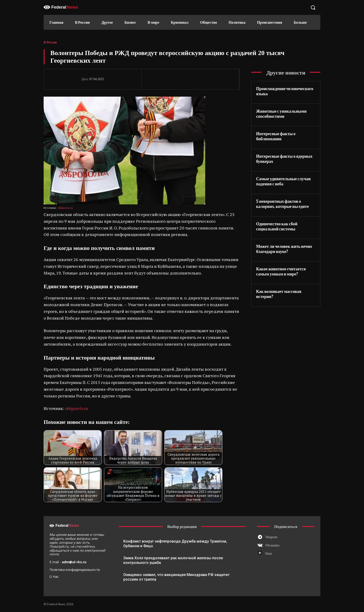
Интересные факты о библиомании (276, 136)
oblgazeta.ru (65, 208)
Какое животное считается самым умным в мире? (281, 271)
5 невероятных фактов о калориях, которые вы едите (282, 204)
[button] (313, 7)
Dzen (269, 554)
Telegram (271, 537)
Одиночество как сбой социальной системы (277, 226)
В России (50, 43)
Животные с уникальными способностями (281, 114)
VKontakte (272, 545)
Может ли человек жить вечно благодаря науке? (284, 249)
